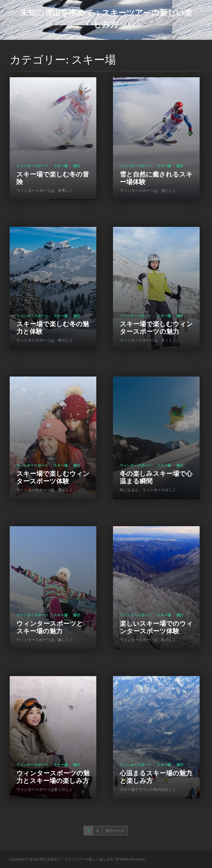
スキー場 (61, 166)
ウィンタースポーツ (32, 166)
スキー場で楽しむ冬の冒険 (53, 178)
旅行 (77, 166)
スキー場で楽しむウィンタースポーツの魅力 (156, 327)
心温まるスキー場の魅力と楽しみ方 (156, 777)
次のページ (115, 830)
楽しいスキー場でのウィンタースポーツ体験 (156, 627)
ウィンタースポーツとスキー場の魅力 (50, 627)
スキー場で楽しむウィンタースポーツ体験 (53, 477)
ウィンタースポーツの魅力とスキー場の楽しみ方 (53, 777)
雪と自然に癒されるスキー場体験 (156, 178)
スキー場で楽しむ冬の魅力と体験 (53, 327)
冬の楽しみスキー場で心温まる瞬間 (156, 477)
